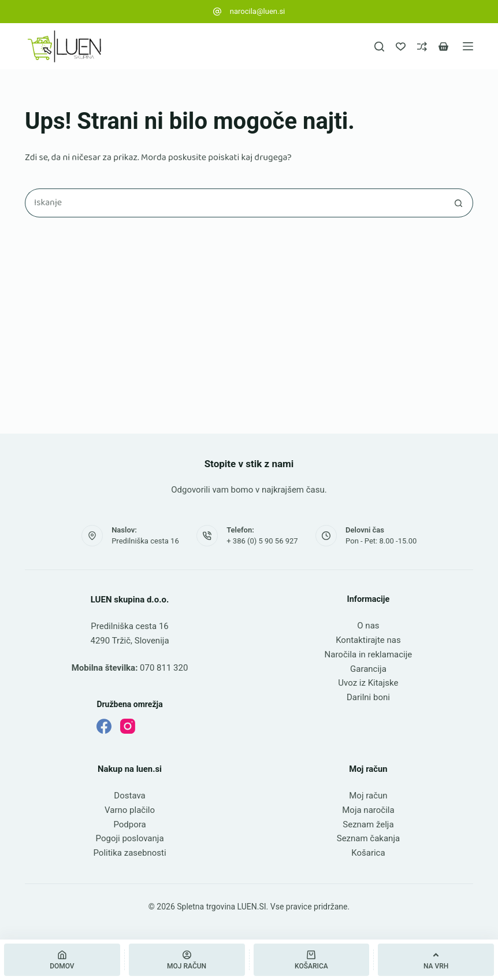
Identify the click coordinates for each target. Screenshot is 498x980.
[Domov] (62, 960)
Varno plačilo (130, 810)
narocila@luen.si (258, 11)
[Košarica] (312, 960)
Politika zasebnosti (129, 853)
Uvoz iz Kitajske (368, 683)
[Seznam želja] (401, 47)
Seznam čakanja (368, 838)
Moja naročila (368, 810)
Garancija (368, 669)
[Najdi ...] (235, 203)
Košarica (368, 853)
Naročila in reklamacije (369, 654)
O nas (368, 626)
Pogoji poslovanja (130, 838)
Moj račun (368, 796)
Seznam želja (368, 824)
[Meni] (468, 46)
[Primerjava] (422, 47)
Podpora (129, 824)
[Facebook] (104, 726)
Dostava (129, 796)
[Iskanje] (379, 47)
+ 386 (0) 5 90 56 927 (262, 541)
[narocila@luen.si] (217, 12)
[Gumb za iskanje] (459, 203)
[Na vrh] (436, 960)
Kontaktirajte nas (368, 640)
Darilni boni (368, 697)
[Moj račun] (187, 960)
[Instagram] (128, 726)
